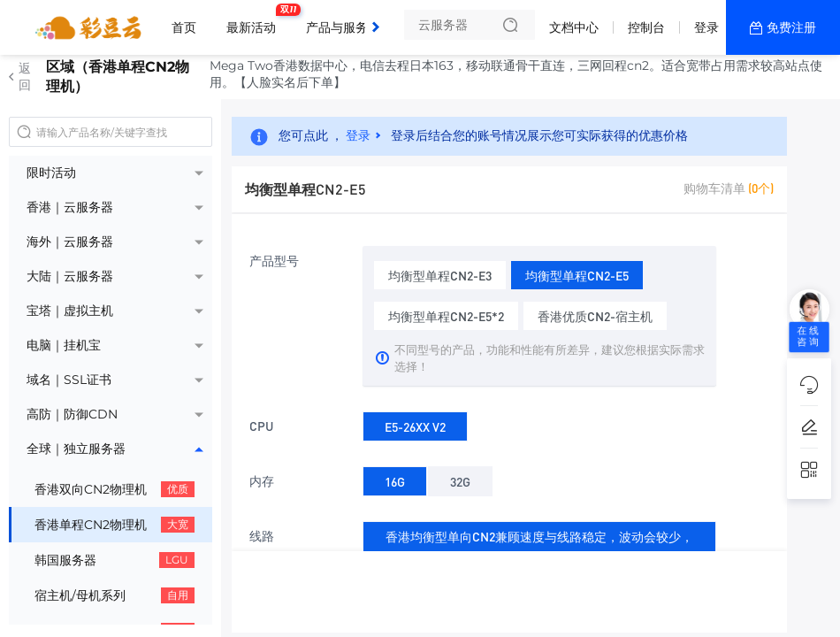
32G (460, 478)
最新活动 (256, 20)
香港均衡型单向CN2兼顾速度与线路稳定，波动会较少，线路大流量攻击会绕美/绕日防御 (539, 547)
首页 (184, 27)
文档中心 (574, 27)
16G (395, 478)
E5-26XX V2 (415, 423)
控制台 (646, 27)
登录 (706, 27)
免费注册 (791, 27)
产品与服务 (341, 20)
